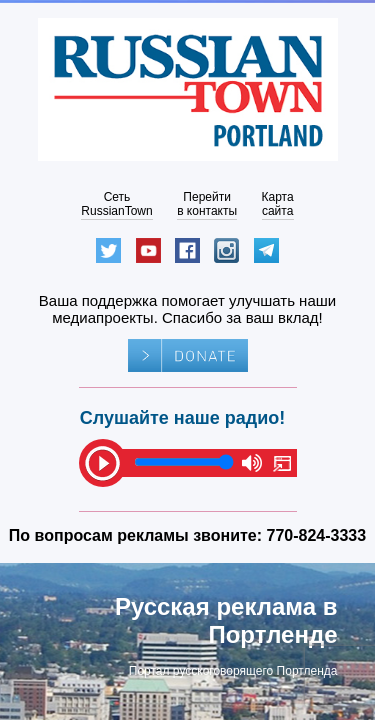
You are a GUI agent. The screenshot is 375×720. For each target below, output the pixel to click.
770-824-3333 (317, 535)
